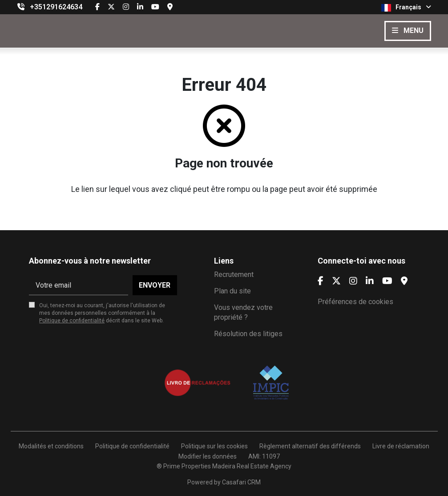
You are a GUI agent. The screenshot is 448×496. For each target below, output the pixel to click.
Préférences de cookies (355, 302)
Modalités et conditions (51, 446)
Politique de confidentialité (72, 321)
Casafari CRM (241, 482)
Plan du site (232, 291)
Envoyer (155, 285)
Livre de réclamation (401, 446)
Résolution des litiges (248, 334)
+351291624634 (56, 7)
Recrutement (234, 274)
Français (406, 8)
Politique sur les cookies (214, 446)
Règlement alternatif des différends (310, 446)
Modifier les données (208, 456)
